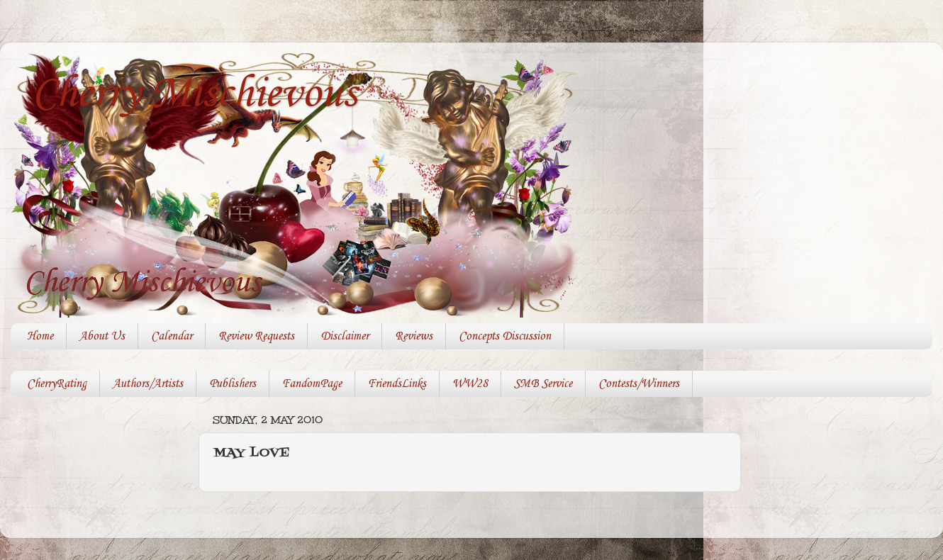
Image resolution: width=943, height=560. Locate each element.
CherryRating (57, 384)
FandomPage (312, 384)
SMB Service (543, 384)
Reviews (414, 336)
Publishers (233, 384)
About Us (102, 336)
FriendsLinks (397, 384)
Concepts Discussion (505, 336)
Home (40, 336)
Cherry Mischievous (194, 94)
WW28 (470, 384)
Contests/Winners (639, 384)
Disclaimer (345, 336)
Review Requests (256, 336)
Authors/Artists (148, 384)
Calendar (172, 336)
